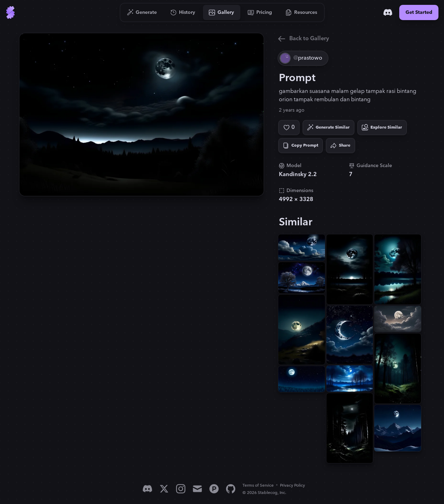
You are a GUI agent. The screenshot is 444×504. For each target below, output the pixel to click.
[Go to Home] (10, 12)
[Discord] (388, 12)
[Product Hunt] (214, 489)
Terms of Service (258, 485)
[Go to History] (183, 12)
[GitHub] (231, 489)
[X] (164, 489)
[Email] (197, 489)
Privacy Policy (292, 485)
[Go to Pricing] (260, 12)
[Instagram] (181, 489)
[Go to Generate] (142, 12)
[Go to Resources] (301, 12)
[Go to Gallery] (222, 12)
